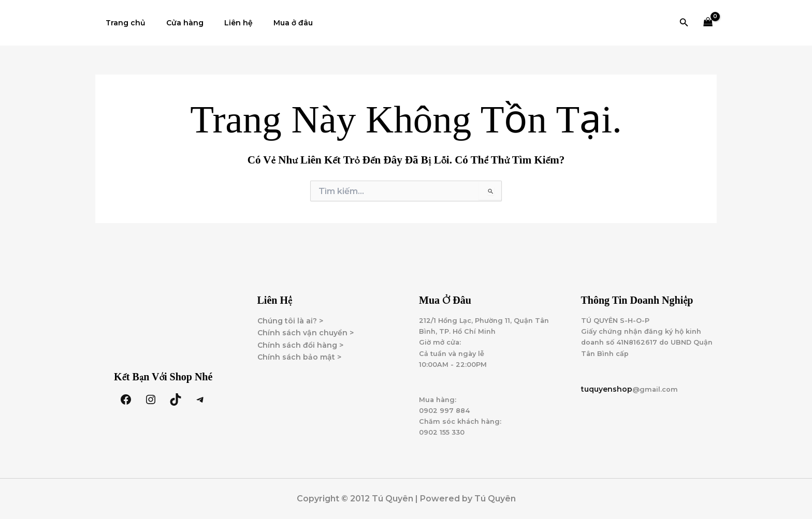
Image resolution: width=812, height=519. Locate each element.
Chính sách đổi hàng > (300, 335)
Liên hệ (223, 23)
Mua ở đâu (271, 23)
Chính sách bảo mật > (299, 347)
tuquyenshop (607, 384)
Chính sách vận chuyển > (306, 323)
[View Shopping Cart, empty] (708, 23)
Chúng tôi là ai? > (290, 312)
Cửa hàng (176, 23)
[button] (684, 23)
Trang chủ (122, 23)
